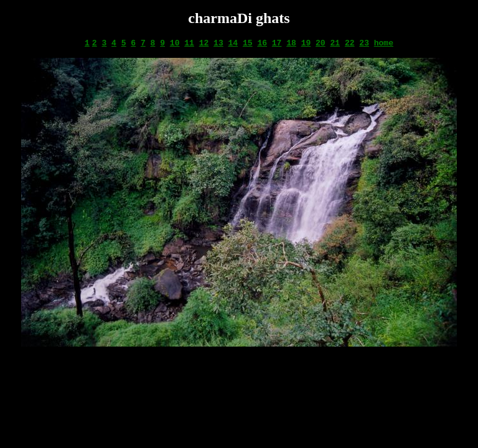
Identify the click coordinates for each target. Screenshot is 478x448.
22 (350, 43)
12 (204, 43)
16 (262, 43)
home (384, 43)
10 (175, 43)
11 (189, 43)
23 (364, 43)
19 (306, 43)
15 (248, 43)
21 (335, 43)
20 (321, 43)
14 (233, 43)
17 (277, 43)
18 (291, 43)
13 (218, 43)
